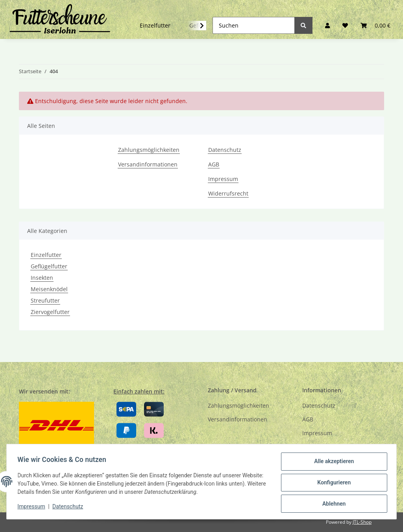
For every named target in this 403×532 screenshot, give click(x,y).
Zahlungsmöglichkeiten (149, 150)
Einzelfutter (46, 255)
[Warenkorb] (375, 25)
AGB (214, 164)
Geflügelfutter (49, 266)
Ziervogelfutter (50, 312)
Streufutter (45, 300)
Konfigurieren (332, 484)
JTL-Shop (362, 522)
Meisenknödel (49, 289)
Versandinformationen (148, 164)
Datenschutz (225, 150)
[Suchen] (254, 25)
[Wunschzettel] (345, 25)
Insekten (42, 278)
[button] (327, 25)
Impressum (223, 179)
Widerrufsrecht (228, 193)
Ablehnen (332, 504)
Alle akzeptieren (332, 463)
